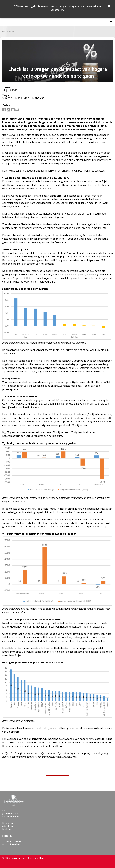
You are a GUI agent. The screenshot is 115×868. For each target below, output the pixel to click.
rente (8, 98)
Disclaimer (7, 829)
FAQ (4, 810)
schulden (23, 98)
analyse (39, 98)
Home (5, 31)
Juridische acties (10, 813)
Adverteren (8, 826)
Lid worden (8, 823)
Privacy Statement (11, 816)
